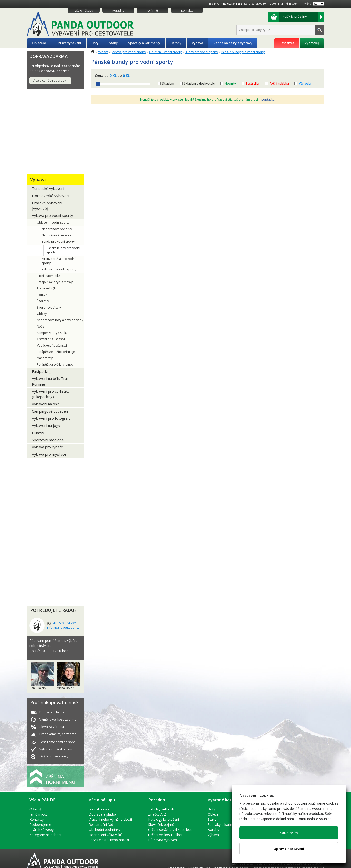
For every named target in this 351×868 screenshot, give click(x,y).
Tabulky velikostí (161, 809)
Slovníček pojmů (161, 825)
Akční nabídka (279, 83)
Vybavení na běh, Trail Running (50, 381)
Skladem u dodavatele (199, 83)
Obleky (42, 314)
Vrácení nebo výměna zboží (110, 819)
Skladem (168, 83)
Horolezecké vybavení (51, 196)
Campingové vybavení (50, 411)
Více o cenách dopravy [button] (49, 80)
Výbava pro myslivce (49, 454)
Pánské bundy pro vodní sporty (63, 250)
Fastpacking (42, 371)
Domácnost (42, 545)
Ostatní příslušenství (51, 339)
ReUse (37, 556)
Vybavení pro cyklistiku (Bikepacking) (51, 394)
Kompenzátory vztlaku (52, 333)
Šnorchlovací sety (49, 307)
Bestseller (253, 83)
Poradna (118, 11)
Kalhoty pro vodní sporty (59, 269)
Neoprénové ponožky (57, 229)
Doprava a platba (102, 814)
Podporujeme (40, 825)
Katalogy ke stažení (164, 819)
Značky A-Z (157, 814)
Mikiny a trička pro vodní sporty (58, 261)
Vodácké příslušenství (52, 345)
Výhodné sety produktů (45, 530)
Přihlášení (292, 4)
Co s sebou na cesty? (53, 515)
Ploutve (42, 295)
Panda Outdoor (313, 863)
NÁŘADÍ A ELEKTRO (51, 486)
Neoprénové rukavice (57, 235)
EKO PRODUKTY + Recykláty (49, 467)
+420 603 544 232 (231, 4)
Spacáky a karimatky (144, 43)
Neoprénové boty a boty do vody (60, 320)
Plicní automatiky (48, 276)
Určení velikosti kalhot (165, 835)
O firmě (153, 11)
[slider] (98, 84)
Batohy (176, 43)
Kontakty (187, 11)
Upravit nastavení (289, 849)
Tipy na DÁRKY (46, 99)
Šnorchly (43, 301)
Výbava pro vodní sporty (53, 215)
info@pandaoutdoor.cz (63, 628)
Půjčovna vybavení (163, 840)
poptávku (268, 100)
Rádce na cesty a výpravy (233, 43)
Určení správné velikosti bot (170, 830)
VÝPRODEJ (41, 595)
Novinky (230, 83)
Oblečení (39, 43)
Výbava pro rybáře (48, 447)
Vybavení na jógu (46, 425)
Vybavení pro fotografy (51, 418)
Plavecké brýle (47, 288)
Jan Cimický (38, 814)
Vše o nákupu (84, 11)
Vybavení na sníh (46, 404)
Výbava (197, 43)
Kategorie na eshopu (46, 835)
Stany (113, 43)
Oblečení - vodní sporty (53, 223)
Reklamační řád (101, 825)
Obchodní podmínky (104, 830)
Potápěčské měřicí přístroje (56, 352)
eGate (261, 863)
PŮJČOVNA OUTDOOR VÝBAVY (53, 501)
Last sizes (287, 43)
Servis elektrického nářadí (109, 840)
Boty (95, 43)
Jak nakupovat (100, 809)
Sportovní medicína (48, 440)
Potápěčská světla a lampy (55, 364)
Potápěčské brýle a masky (55, 282)
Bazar (36, 568)
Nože (40, 326)
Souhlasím (289, 833)
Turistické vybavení (48, 188)
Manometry (45, 358)
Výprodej (312, 43)
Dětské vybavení (69, 43)
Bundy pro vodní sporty (58, 242)
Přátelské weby (42, 830)
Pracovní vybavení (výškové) (47, 206)
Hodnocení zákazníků (106, 835)
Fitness (38, 433)
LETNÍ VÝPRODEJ (48, 579)
